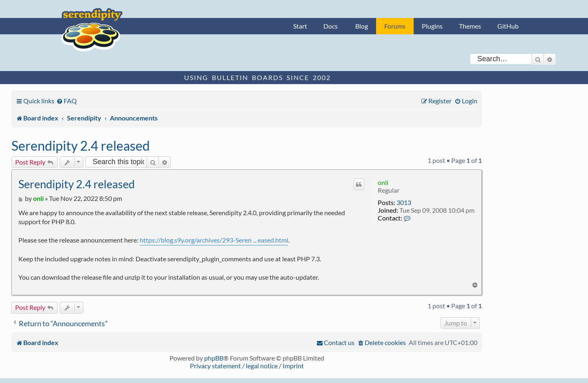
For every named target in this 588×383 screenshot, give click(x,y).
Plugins (432, 26)
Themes (470, 26)
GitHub (508, 26)
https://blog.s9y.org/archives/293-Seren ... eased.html (214, 240)
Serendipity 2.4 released (81, 146)
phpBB (214, 358)
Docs (331, 26)
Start (300, 26)
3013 (404, 202)
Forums (395, 26)
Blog (362, 26)
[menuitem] (67, 101)
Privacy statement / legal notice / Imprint (247, 366)
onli (383, 182)
